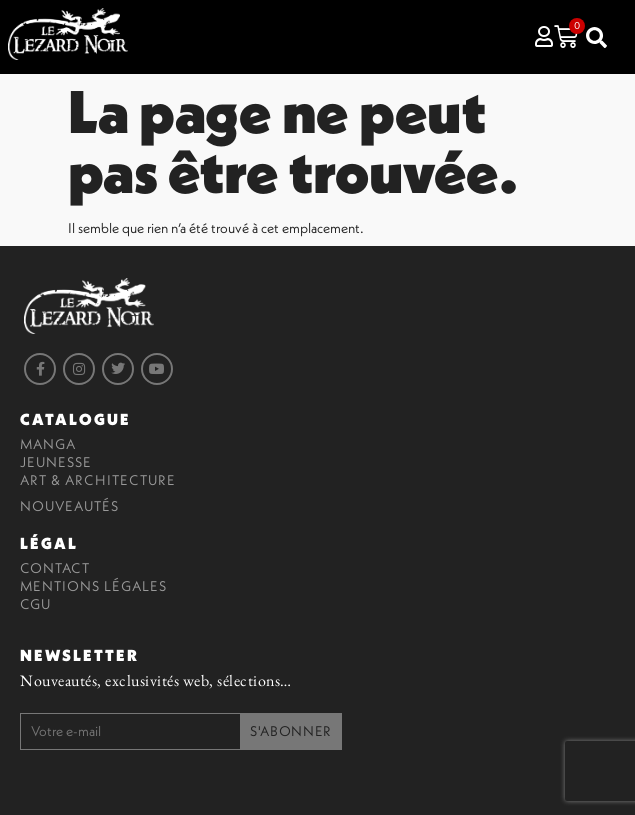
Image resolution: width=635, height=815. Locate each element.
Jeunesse (56, 462)
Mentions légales (93, 586)
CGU (35, 604)
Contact (55, 568)
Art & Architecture (98, 480)
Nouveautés (69, 506)
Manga (48, 444)
